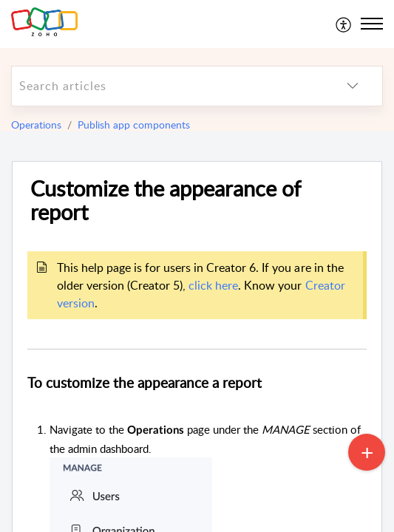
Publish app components (134, 125)
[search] (167, 86)
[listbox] (353, 86)
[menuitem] (344, 24)
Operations (36, 125)
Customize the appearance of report (165, 201)
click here (213, 285)
